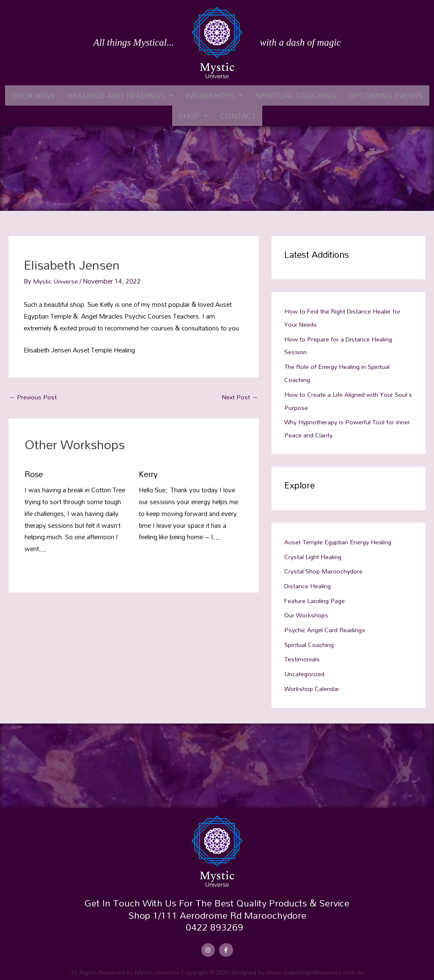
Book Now (33, 96)
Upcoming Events (386, 96)
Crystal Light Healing (314, 552)
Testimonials (302, 652)
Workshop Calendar (312, 680)
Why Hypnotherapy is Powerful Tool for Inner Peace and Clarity (341, 425)
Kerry (149, 474)
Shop (193, 116)
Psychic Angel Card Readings (326, 623)
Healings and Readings (120, 96)
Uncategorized (305, 666)
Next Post (240, 397)
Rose (34, 474)
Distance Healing (308, 581)
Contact (238, 116)
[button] (120, 96)
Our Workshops (307, 609)
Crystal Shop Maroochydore (324, 566)
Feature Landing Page (316, 595)
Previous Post (33, 397)
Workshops (214, 96)
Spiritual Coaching (296, 96)
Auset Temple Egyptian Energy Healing (339, 538)
